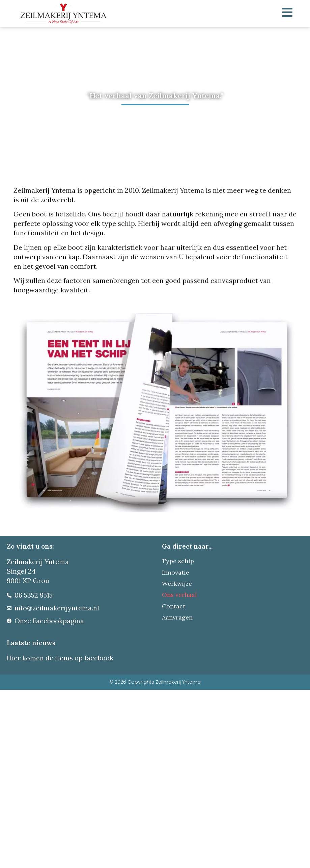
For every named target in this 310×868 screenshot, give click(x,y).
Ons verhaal (179, 595)
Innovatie (176, 572)
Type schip (178, 561)
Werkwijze (177, 584)
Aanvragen (177, 617)
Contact (174, 606)
